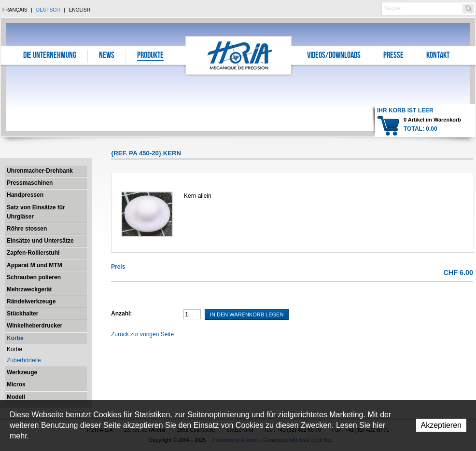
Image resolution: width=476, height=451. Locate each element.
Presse (393, 56)
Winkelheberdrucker (35, 326)
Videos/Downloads (334, 56)
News (107, 56)
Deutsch (48, 10)
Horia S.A (239, 55)
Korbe (15, 338)
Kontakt (438, 56)
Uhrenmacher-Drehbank (40, 171)
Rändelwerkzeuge (31, 301)
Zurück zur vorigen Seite (142, 334)
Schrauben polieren (34, 277)
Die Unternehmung (50, 56)
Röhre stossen (27, 229)
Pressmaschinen (30, 183)
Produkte (150, 56)
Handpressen (25, 195)
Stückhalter (22, 314)
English (79, 10)
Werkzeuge (22, 372)
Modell (16, 397)
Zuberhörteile (24, 360)
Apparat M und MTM (35, 265)
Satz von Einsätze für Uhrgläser (36, 212)
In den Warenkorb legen (247, 314)
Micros (16, 384)
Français (15, 10)
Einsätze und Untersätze (40, 241)
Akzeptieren (441, 425)
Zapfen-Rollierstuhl (33, 253)
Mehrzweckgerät (29, 289)
